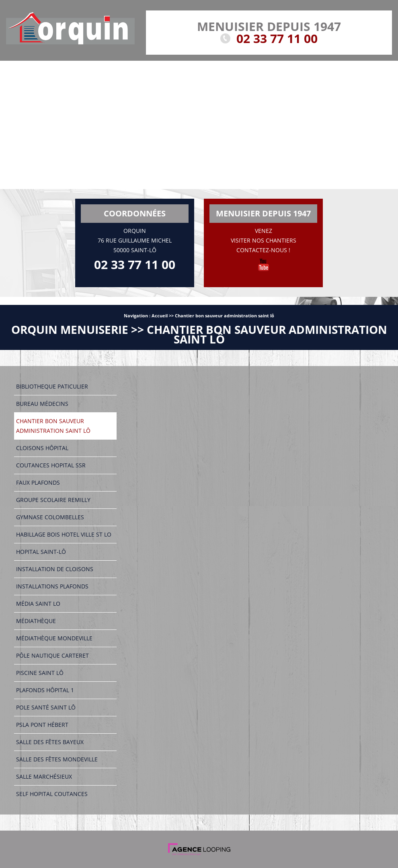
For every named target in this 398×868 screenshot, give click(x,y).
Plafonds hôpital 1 (45, 690)
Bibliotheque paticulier (52, 386)
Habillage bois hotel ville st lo (64, 534)
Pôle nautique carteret (52, 655)
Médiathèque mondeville (54, 638)
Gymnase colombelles (50, 517)
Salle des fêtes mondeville (57, 759)
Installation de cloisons (55, 569)
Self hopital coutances (52, 794)
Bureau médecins (42, 404)
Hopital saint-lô (41, 552)
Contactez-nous (262, 250)
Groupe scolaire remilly (53, 500)
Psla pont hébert (42, 725)
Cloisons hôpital (42, 448)
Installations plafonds (52, 586)
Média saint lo (38, 604)
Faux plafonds (38, 482)
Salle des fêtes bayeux (50, 742)
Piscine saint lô (40, 673)
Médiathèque (36, 621)
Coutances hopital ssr (51, 465)
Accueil (160, 316)
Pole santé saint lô (46, 707)
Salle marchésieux (44, 776)
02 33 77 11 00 (277, 38)
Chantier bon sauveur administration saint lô (225, 316)
